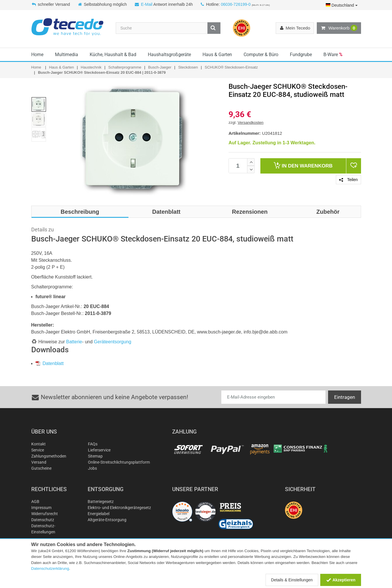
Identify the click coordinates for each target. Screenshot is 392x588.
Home (37, 55)
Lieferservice (99, 450)
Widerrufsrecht (45, 514)
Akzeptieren (341, 580)
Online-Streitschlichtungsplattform (119, 462)
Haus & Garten (217, 55)
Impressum (41, 508)
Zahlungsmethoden (49, 456)
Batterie (74, 342)
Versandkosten (251, 122)
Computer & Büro (261, 55)
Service (38, 450)
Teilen (348, 180)
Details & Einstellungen (292, 580)
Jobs (92, 468)
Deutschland (342, 5)
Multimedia (67, 55)
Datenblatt (50, 363)
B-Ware (333, 55)
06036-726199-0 (236, 4)
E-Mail (147, 4)
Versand (39, 462)
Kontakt (38, 444)
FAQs (93, 444)
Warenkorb (339, 28)
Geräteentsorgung (113, 342)
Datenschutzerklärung (50, 568)
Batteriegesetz (101, 502)
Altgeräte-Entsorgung (107, 520)
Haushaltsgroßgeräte (169, 55)
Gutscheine (41, 468)
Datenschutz (43, 520)
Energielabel (99, 514)
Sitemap (95, 456)
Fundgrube (301, 55)
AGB (35, 502)
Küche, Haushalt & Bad (113, 55)
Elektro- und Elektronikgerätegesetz (119, 508)
